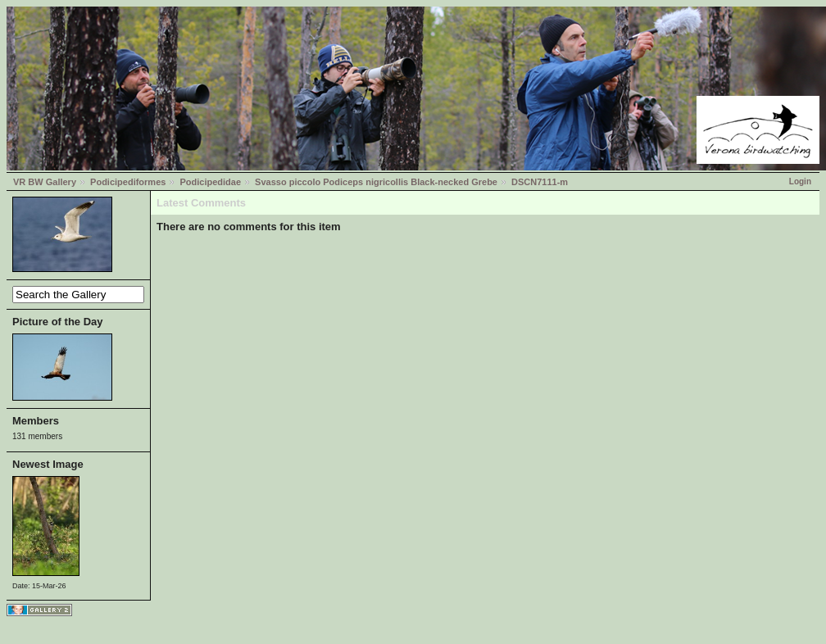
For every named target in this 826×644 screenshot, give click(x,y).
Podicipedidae (210, 182)
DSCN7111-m (540, 182)
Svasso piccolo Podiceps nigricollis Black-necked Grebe (376, 182)
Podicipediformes (128, 182)
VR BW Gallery (45, 182)
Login (800, 181)
